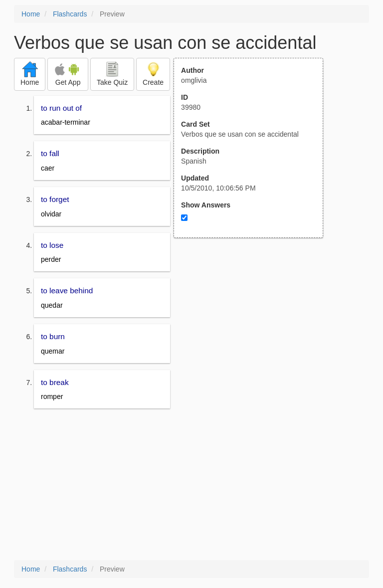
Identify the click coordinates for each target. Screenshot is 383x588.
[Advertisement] (254, 336)
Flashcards (70, 14)
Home (31, 14)
